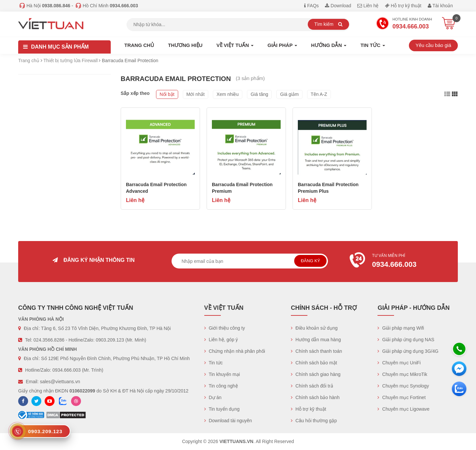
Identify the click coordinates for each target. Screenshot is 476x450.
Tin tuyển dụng (222, 409)
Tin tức (214, 363)
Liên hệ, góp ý (221, 340)
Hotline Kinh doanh (404, 24)
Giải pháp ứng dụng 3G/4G (408, 351)
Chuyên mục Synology (403, 386)
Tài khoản (440, 6)
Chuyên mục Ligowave (403, 409)
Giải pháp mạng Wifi (401, 328)
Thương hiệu (185, 45)
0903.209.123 (110, 340)
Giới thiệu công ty (225, 328)
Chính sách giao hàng (316, 374)
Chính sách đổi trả (312, 386)
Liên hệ (368, 6)
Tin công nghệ (221, 386)
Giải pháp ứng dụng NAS (406, 340)
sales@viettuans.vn (60, 382)
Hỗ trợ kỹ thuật (403, 6)
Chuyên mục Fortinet (401, 397)
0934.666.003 (66, 370)
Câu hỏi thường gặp (314, 421)
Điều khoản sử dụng (314, 328)
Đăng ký (311, 261)
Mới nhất (196, 94)
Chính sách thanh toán (317, 351)
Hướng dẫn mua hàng (316, 340)
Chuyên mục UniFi (399, 363)
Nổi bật (167, 94)
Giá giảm (289, 94)
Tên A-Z (319, 94)
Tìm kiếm (328, 24)
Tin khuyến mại (222, 374)
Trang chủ (139, 45)
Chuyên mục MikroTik (402, 374)
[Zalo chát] (459, 389)
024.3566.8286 (49, 340)
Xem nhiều (228, 94)
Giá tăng (259, 94)
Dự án (213, 397)
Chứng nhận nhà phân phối (235, 351)
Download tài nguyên (228, 421)
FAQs (311, 6)
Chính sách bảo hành (315, 397)
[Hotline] (459, 349)
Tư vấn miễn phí (400, 262)
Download (338, 6)
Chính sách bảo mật (314, 363)
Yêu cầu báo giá (433, 45)
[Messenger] (459, 369)
